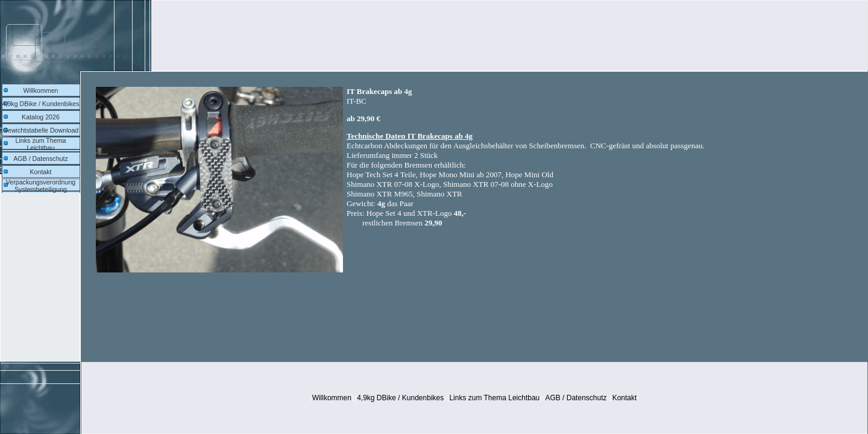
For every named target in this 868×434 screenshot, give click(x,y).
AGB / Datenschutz (41, 159)
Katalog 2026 (41, 117)
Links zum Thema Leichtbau (41, 144)
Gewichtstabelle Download (41, 130)
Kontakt (40, 172)
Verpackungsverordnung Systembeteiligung (41, 186)
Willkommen (40, 90)
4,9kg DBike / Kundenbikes (41, 104)
